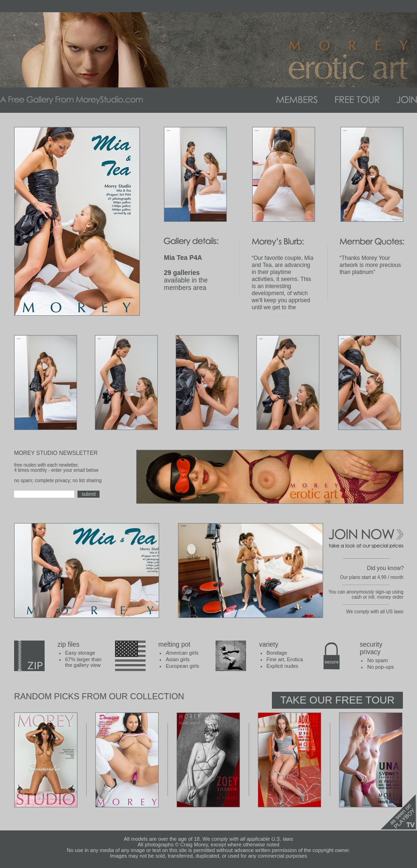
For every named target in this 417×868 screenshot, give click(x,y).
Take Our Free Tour (337, 700)
